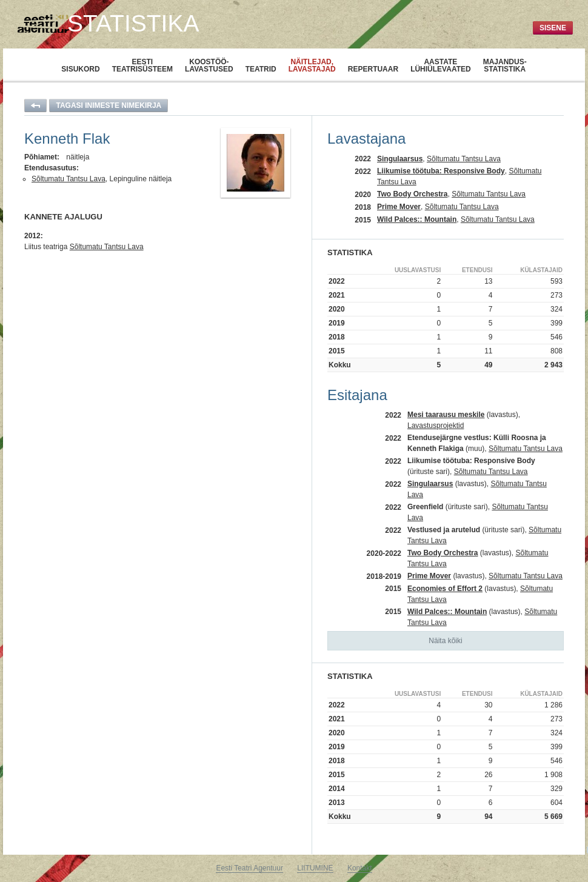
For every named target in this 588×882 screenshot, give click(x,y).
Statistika (133, 24)
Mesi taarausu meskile (446, 415)
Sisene (553, 28)
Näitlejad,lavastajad (312, 65)
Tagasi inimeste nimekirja (109, 105)
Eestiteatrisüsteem (142, 65)
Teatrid (261, 69)
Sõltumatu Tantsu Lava (68, 179)
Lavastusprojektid (436, 426)
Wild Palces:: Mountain (417, 219)
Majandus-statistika (505, 65)
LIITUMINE (315, 868)
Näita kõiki (445, 641)
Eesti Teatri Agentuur (249, 868)
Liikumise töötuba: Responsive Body (441, 171)
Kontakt (360, 868)
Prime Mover (399, 207)
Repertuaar (373, 69)
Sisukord (80, 69)
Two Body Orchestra (412, 194)
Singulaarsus (400, 159)
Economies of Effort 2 (445, 589)
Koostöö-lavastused (209, 65)
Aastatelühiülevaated (441, 65)
